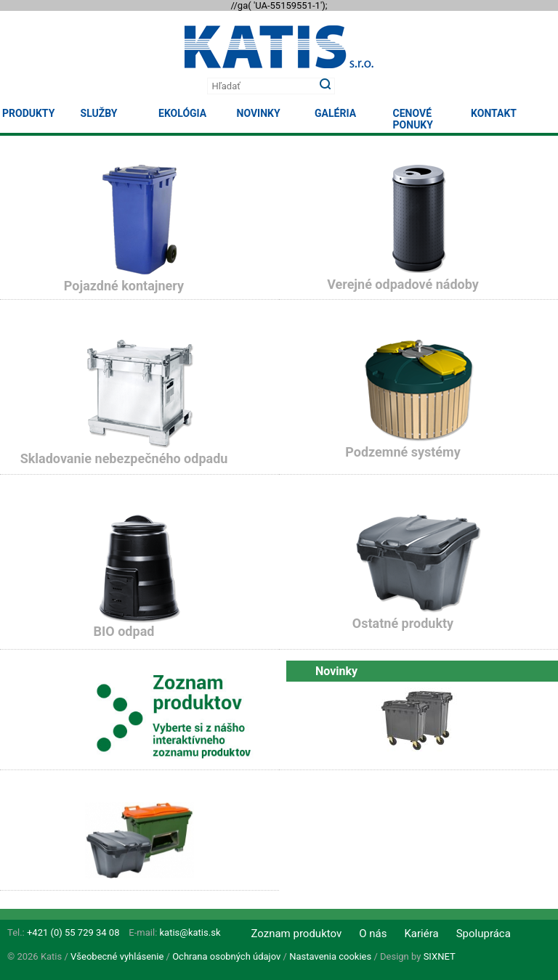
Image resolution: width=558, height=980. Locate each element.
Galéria (335, 113)
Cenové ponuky (413, 119)
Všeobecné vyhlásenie (117, 956)
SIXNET (440, 956)
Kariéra (421, 934)
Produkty (28, 113)
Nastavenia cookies (330, 956)
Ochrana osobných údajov (226, 956)
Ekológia (182, 113)
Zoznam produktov (296, 934)
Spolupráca (484, 934)
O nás (373, 934)
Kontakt (494, 113)
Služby (99, 113)
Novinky (259, 113)
